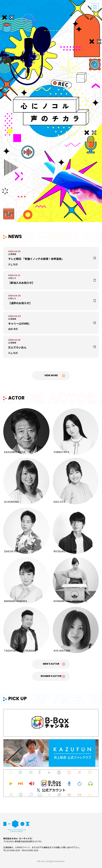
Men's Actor (51, 664)
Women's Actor (51, 676)
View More (51, 376)
